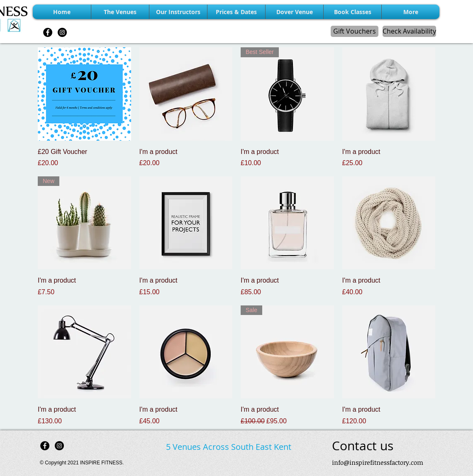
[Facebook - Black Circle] (48, 32)
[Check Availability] (409, 31)
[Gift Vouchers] (355, 31)
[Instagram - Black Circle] (62, 32)
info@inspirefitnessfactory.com (378, 462)
